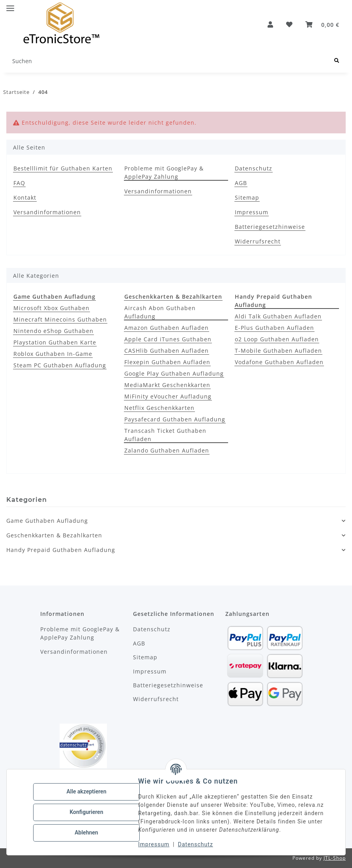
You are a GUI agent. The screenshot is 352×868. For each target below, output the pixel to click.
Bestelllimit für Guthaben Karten (63, 168)
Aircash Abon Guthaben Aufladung (160, 312)
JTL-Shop (335, 858)
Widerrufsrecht (258, 241)
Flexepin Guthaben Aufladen (167, 362)
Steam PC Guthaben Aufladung (60, 365)
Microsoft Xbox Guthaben (51, 308)
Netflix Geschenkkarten (159, 408)
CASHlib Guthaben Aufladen (167, 351)
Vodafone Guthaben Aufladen (279, 362)
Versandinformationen (47, 212)
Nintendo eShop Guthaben (53, 331)
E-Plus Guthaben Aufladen (274, 328)
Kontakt (25, 197)
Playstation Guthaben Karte (55, 342)
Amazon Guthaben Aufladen (167, 328)
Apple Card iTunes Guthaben (168, 339)
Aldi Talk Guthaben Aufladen (278, 316)
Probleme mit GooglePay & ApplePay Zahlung (164, 172)
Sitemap (247, 197)
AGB (241, 183)
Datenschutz (196, 844)
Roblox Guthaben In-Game (53, 354)
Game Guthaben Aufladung (47, 521)
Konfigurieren (87, 812)
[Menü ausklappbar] (10, 5)
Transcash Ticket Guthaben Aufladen (165, 435)
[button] (271, 24)
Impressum (154, 844)
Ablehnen (87, 832)
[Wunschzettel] (289, 24)
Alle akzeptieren (87, 792)
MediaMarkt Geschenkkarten (167, 385)
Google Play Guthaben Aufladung (174, 373)
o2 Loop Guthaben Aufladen (277, 339)
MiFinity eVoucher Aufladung (168, 396)
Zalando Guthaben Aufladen (167, 450)
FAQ (19, 183)
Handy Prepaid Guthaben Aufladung (61, 550)
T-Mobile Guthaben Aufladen (278, 351)
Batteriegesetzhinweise (270, 227)
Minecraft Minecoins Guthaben (60, 319)
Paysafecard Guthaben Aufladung (175, 419)
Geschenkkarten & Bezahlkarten (54, 535)
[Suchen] (167, 61)
